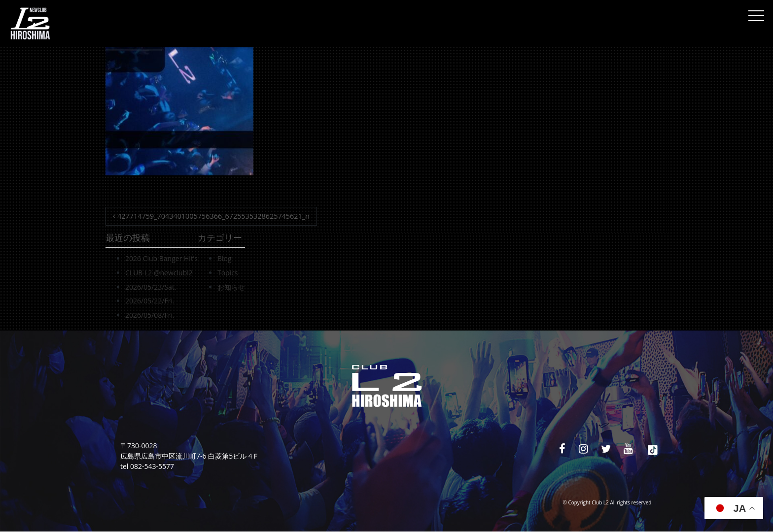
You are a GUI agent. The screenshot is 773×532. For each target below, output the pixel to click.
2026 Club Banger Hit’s (161, 258)
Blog (225, 258)
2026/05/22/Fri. (150, 301)
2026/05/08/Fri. (150, 315)
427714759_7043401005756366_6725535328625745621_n (211, 216)
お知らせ (231, 287)
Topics (228, 273)
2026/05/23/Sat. (151, 287)
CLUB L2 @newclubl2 (159, 273)
